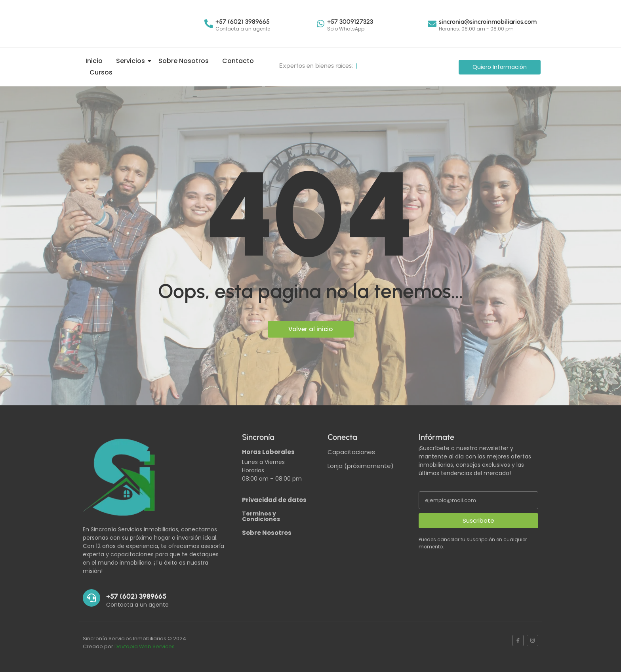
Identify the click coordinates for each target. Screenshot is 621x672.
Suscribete (478, 520)
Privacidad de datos (274, 500)
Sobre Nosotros (184, 61)
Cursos (101, 72)
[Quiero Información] (500, 67)
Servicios (132, 61)
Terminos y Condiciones (261, 516)
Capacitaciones (351, 452)
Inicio (94, 61)
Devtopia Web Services (145, 646)
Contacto (238, 61)
